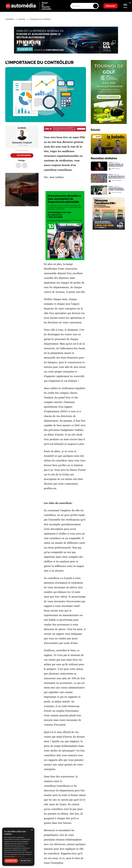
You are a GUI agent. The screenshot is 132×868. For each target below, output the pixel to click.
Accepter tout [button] (11, 861)
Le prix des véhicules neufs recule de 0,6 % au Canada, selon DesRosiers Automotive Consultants (117, 177)
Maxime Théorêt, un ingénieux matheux (116, 165)
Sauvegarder (24, 155)
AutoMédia (10, 19)
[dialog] (18, 847)
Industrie (22, 19)
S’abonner (110, 6)
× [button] (32, 830)
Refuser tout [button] (26, 861)
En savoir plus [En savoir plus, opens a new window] (20, 857)
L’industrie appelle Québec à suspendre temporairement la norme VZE (116, 189)
